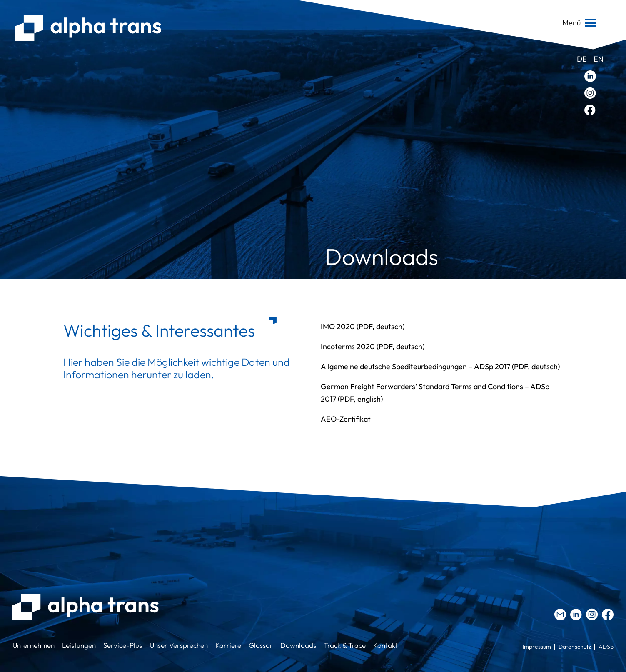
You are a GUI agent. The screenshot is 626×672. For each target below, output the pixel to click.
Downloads (298, 645)
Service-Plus (123, 645)
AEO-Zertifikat (346, 419)
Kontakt (385, 645)
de (582, 59)
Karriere (228, 645)
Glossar (261, 645)
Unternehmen (34, 645)
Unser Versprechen (179, 645)
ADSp (606, 647)
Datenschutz (575, 647)
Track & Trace (345, 645)
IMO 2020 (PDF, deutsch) (363, 326)
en (599, 59)
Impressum (537, 647)
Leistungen (79, 645)
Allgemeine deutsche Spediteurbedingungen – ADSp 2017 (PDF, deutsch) (440, 366)
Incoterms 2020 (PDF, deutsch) (373, 346)
